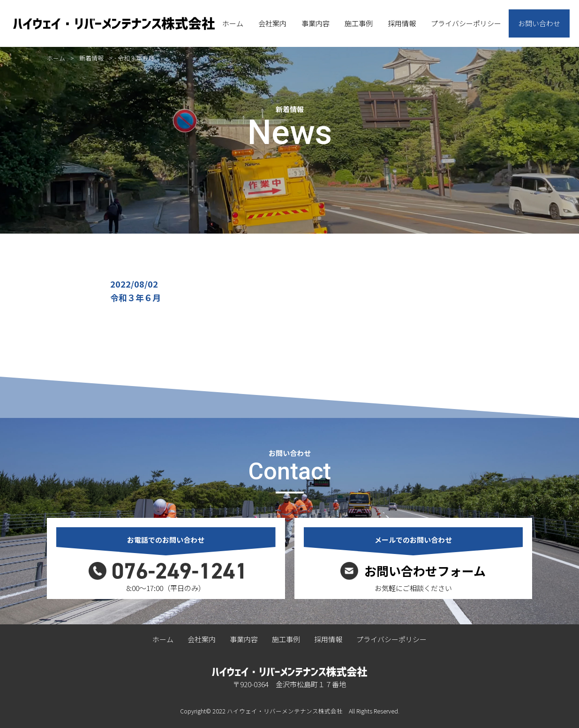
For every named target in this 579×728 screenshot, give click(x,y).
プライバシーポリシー (466, 23)
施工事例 (359, 23)
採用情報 (402, 23)
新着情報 (91, 58)
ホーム (233, 23)
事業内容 (316, 23)
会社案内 (272, 23)
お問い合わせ (539, 23)
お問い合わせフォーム (425, 571)
